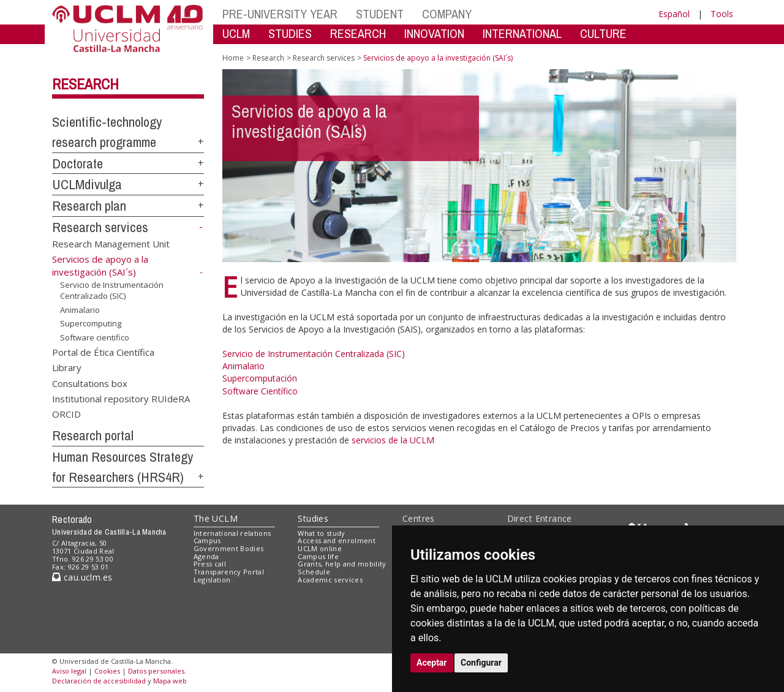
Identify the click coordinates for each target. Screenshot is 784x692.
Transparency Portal (229, 572)
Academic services (330, 580)
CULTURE (603, 33)
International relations (232, 533)
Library (67, 367)
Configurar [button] (481, 663)
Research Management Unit (111, 243)
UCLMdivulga (87, 184)
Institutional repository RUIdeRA (121, 399)
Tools (722, 14)
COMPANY (447, 14)
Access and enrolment (337, 540)
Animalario (80, 310)
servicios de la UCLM (393, 440)
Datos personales (156, 671)
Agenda (206, 556)
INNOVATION (434, 33)
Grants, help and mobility (342, 564)
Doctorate (77, 164)
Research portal (93, 435)
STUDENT (380, 14)
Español (674, 14)
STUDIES (290, 33)
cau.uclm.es (82, 577)
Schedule (314, 572)
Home (233, 58)
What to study (321, 533)
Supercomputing (91, 323)
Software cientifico (95, 337)
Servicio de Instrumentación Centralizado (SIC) (112, 290)
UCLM (236, 33)
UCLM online (320, 548)
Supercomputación (260, 378)
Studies (313, 518)
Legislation (212, 580)
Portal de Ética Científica (103, 352)
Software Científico (260, 391)
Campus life (318, 556)
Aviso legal (69, 671)
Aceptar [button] (432, 663)
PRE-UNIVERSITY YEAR (280, 14)
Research (85, 84)
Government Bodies (229, 548)
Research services (100, 227)
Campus (207, 540)
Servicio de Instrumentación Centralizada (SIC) (314, 354)
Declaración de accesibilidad (99, 681)
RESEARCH (358, 33)
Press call (210, 564)
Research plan (89, 206)
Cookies (107, 671)
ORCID (66, 414)
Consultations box (90, 383)
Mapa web (170, 681)
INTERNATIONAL (522, 33)
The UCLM (216, 518)
